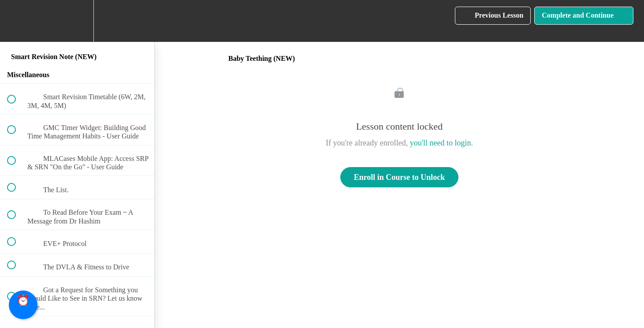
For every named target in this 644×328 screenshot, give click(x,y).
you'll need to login (441, 143)
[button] (16, 21)
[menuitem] (77, 21)
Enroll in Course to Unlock (400, 177)
